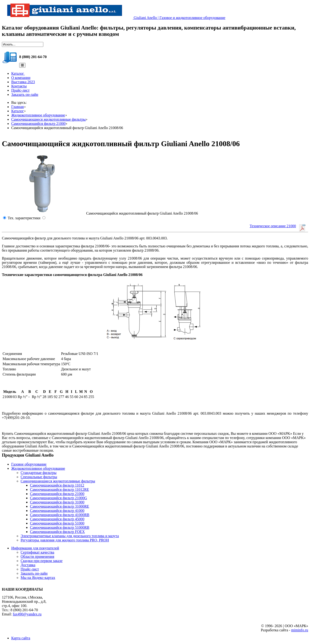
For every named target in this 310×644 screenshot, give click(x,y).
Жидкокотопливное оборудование (38, 115)
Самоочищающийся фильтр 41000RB (60, 515)
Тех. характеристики (24, 218)
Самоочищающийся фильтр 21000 (38, 124)
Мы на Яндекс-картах (38, 578)
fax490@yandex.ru (27, 614)
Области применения (37, 557)
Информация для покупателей (35, 548)
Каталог (18, 73)
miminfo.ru (300, 630)
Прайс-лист (20, 90)
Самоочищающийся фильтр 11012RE (59, 490)
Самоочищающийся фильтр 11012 (57, 485)
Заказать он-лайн (25, 95)
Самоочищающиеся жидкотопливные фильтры (48, 119)
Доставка (28, 565)
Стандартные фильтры (39, 473)
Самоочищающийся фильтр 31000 (57, 502)
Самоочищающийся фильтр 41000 (57, 511)
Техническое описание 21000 (273, 226)
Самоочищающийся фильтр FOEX (57, 532)
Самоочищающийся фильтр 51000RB (60, 527)
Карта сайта (21, 638)
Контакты (19, 86)
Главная (18, 107)
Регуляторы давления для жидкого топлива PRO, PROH (65, 540)
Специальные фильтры (39, 477)
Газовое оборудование (29, 464)
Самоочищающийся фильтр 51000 (57, 523)
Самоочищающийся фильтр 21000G (59, 498)
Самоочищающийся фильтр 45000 (57, 519)
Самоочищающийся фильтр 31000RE (60, 506)
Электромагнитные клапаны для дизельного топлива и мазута (70, 536)
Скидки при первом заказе (42, 561)
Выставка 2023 (23, 82)
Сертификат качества (37, 552)
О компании (21, 78)
